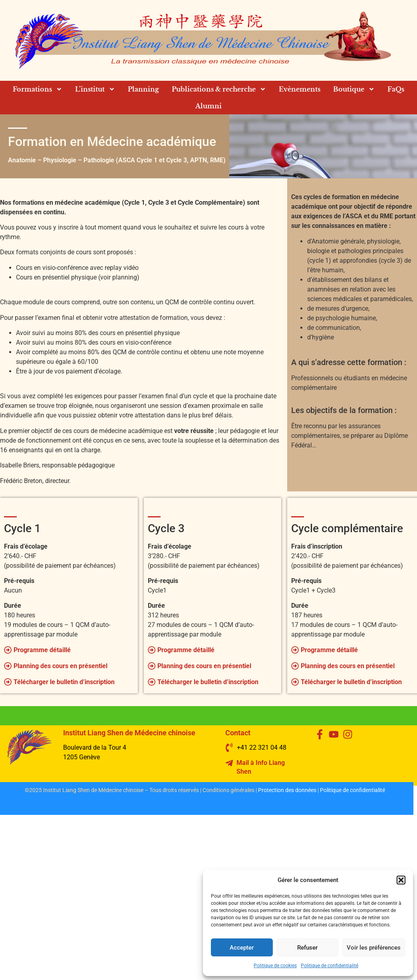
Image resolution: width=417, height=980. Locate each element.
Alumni (208, 106)
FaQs (396, 89)
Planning (143, 89)
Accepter (242, 948)
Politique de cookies (275, 966)
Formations (38, 89)
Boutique (354, 89)
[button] (401, 880)
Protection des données (287, 790)
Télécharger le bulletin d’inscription (64, 682)
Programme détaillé (42, 650)
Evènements (300, 89)
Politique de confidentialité (330, 966)
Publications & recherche (219, 89)
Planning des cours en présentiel (61, 666)
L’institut (95, 89)
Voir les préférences (374, 948)
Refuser (307, 948)
